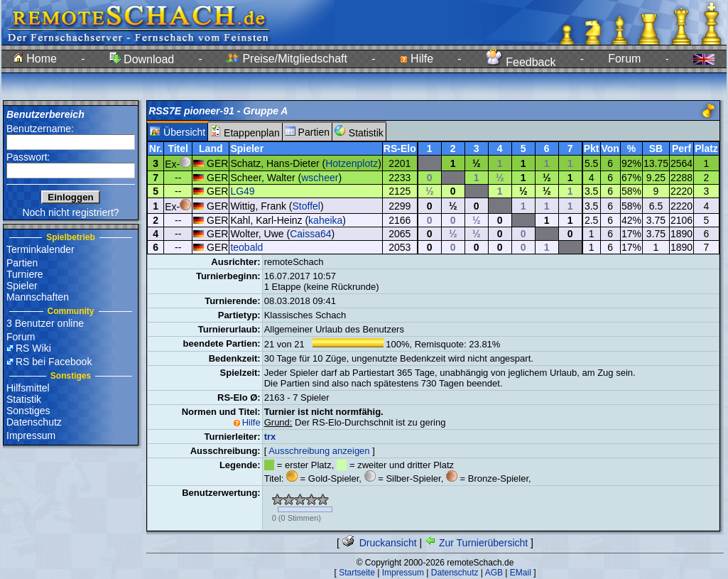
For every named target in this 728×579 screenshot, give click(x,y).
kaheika (325, 220)
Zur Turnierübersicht (476, 543)
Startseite (357, 573)
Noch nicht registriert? (70, 212)
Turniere (25, 274)
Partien (22, 263)
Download (142, 59)
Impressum (31, 435)
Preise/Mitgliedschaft (287, 59)
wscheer (320, 178)
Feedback (521, 62)
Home (35, 59)
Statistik (24, 399)
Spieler (22, 286)
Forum (624, 59)
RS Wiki (33, 348)
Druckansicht (380, 543)
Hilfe (417, 59)
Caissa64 (310, 234)
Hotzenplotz (352, 163)
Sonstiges (28, 411)
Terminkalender (40, 249)
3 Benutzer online (45, 323)
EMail (521, 573)
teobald (246, 247)
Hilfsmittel (28, 388)
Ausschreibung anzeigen (319, 451)
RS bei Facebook (54, 362)
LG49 (242, 191)
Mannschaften (38, 297)
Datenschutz (34, 422)
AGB (494, 573)
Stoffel (306, 206)
